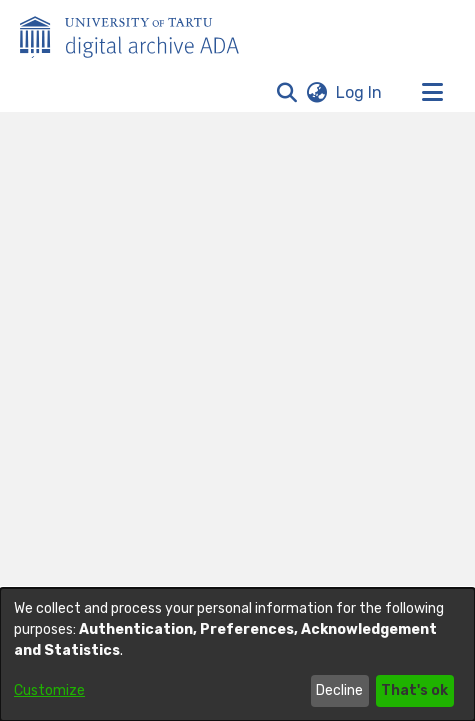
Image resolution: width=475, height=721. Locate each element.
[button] (286, 93)
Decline (339, 690)
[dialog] (237, 654)
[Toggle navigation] (432, 93)
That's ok (414, 690)
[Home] (140, 33)
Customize (49, 690)
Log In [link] (360, 92)
